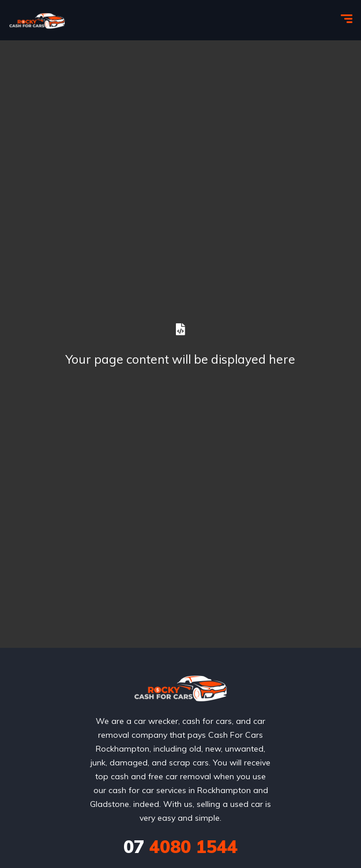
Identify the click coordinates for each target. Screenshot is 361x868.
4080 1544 (180, 847)
